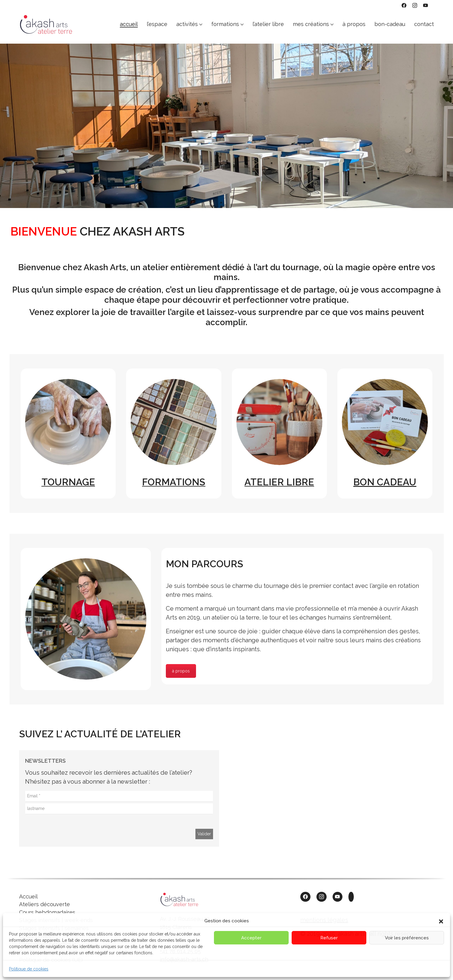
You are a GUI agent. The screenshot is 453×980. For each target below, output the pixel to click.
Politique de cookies (29, 969)
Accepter (251, 938)
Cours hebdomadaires (47, 912)
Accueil (28, 896)
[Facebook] (404, 5)
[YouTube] (426, 5)
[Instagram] (415, 5)
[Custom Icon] (351, 897)
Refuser (329, 938)
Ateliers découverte (45, 904)
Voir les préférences (407, 938)
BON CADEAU (385, 482)
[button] (441, 921)
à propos (181, 671)
